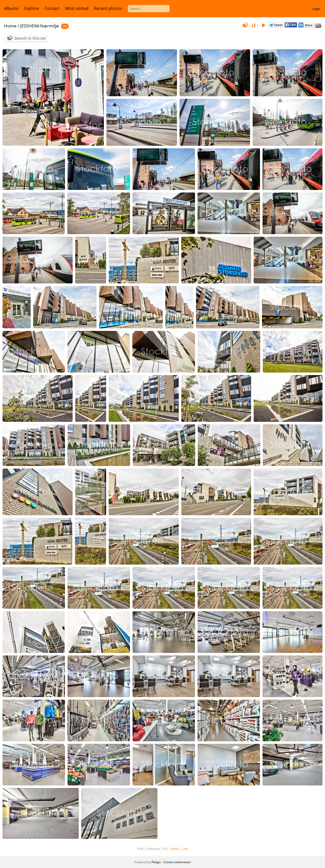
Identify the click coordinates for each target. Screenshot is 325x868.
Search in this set (30, 38)
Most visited (77, 8)
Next (175, 849)
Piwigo (156, 862)
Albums (11, 8)
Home (10, 26)
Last (185, 849)
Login (316, 9)
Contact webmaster (177, 862)
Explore (32, 8)
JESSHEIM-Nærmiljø (39, 26)
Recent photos (108, 8)
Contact (52, 8)
